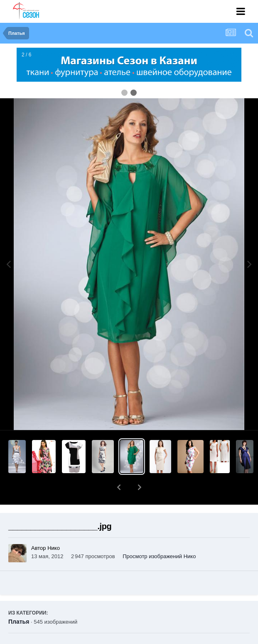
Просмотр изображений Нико (159, 535)
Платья (19, 600)
